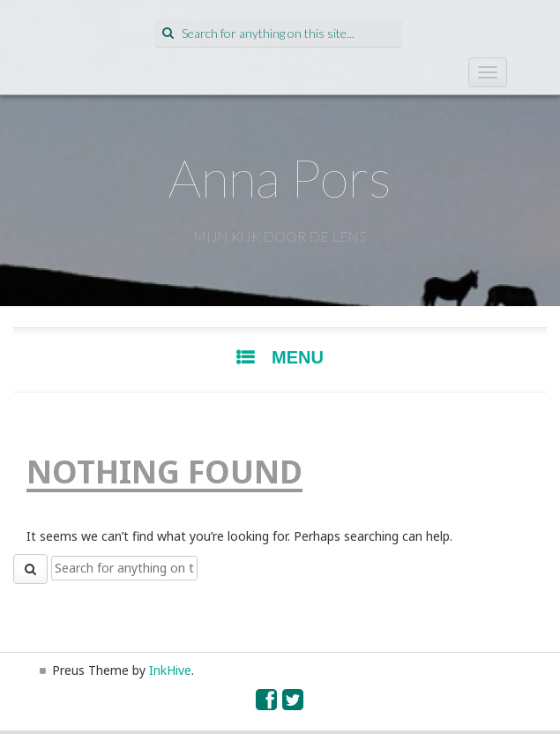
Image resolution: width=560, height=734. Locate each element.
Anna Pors (280, 177)
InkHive (170, 670)
